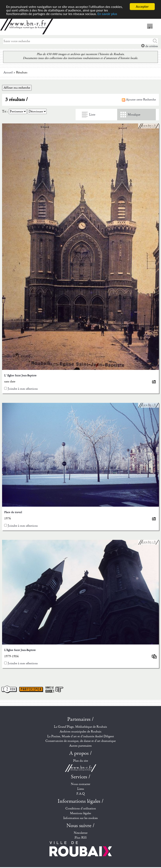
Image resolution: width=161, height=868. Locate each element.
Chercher (155, 41)
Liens (81, 789)
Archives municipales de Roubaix (81, 732)
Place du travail (13, 512)
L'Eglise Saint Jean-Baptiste (20, 650)
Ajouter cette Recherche (139, 100)
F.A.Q (81, 794)
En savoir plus (107, 14)
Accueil (8, 72)
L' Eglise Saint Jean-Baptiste (20, 376)
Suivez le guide (54, 689)
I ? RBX (9, 689)
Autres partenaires (80, 746)
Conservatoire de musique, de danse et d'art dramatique (80, 741)
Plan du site (80, 761)
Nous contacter (80, 784)
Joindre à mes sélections (23, 389)
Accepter (142, 7)
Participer (31, 689)
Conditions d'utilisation (81, 808)
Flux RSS (81, 838)
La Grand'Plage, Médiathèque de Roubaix (80, 727)
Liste (92, 115)
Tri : (5, 111)
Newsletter (81, 833)
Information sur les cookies (80, 818)
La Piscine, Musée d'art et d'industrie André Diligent (81, 736)
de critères (150, 46)
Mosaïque (134, 115)
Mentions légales (80, 813)
